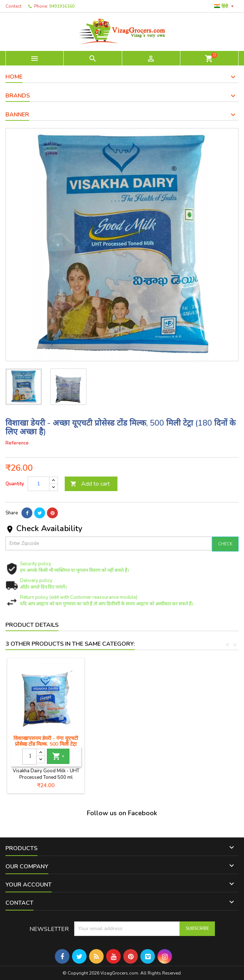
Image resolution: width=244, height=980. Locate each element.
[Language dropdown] (225, 6)
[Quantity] (39, 484)
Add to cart (90, 484)
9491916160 (62, 6)
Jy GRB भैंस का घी (127, 738)
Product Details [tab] (32, 625)
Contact (13, 6)
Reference (17, 443)
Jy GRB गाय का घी (46, 738)
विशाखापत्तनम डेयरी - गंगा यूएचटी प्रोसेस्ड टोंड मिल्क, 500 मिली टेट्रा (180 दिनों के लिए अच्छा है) (207, 744)
